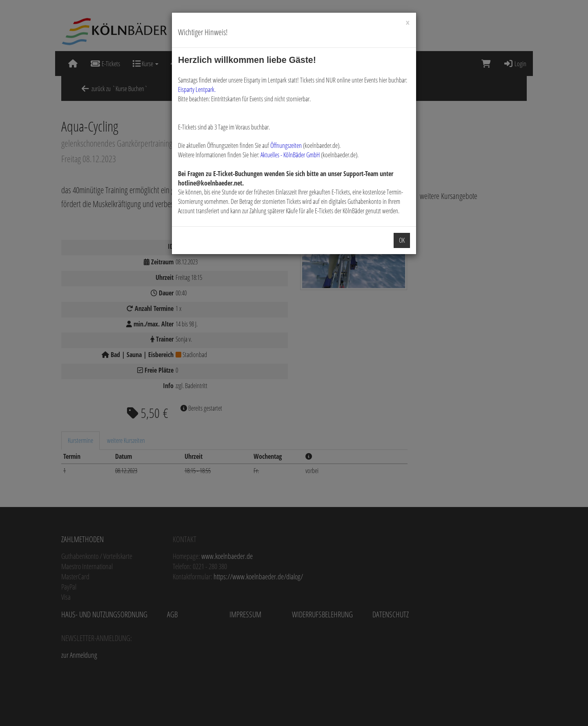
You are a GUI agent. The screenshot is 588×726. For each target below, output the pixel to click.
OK (402, 240)
